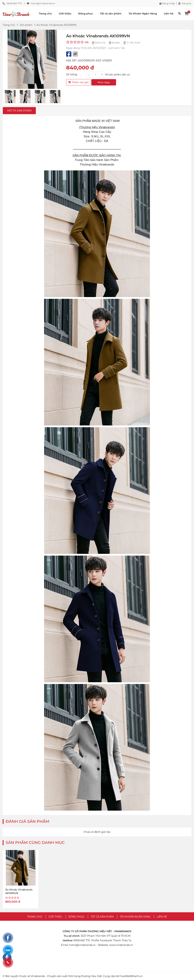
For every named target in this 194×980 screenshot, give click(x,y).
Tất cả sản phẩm (111, 14)
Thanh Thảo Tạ (122, 940)
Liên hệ (169, 14)
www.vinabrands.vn (121, 945)
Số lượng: (72, 74)
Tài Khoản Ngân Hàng (143, 14)
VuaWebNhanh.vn (131, 976)
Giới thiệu (65, 14)
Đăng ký (185, 3)
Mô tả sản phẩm (19, 111)
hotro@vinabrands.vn (43, 3)
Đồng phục (86, 14)
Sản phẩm (26, 25)
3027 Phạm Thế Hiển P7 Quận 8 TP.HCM (105, 936)
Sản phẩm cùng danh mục (35, 843)
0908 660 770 (14, 3)
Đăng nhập (167, 3)
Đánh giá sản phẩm (27, 821)
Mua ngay (104, 82)
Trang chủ (45, 14)
